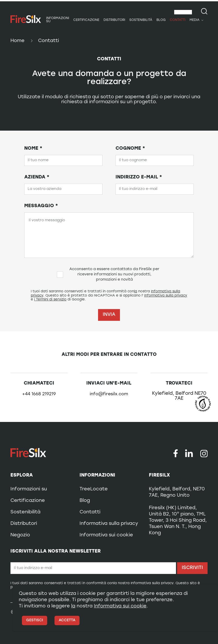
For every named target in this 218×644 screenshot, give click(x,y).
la (136, 291)
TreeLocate (94, 489)
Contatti (178, 20)
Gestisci (35, 620)
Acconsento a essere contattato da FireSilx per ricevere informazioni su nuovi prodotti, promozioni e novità (108, 274)
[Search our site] (204, 11)
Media (195, 20)
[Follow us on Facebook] (176, 453)
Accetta (67, 620)
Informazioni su (58, 20)
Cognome (130, 149)
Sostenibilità (141, 20)
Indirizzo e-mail (139, 177)
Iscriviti (192, 568)
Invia (109, 315)
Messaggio (41, 206)
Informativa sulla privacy (166, 296)
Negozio (20, 535)
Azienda (37, 177)
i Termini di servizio (50, 300)
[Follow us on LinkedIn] (189, 453)
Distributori (114, 20)
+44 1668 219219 (39, 394)
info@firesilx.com (109, 394)
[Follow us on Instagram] (204, 453)
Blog (161, 20)
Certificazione (86, 20)
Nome (33, 149)
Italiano (181, 12)
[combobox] (183, 12)
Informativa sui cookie (106, 535)
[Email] (93, 568)
